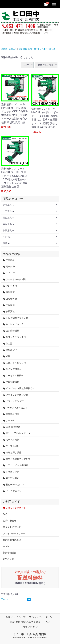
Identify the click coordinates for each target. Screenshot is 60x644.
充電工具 (13, 49)
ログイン (7, 546)
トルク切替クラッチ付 (16, 318)
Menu (54, 3)
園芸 (6, 243)
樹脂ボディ (10, 350)
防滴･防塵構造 (12, 427)
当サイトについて (12, 527)
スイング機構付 (12, 369)
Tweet (5, 600)
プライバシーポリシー (14, 533)
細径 (7, 356)
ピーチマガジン (12, 491)
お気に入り (8, 559)
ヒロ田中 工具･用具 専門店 (30, 634)
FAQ (5, 514)
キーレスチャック (13, 324)
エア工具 (8, 211)
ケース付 (9, 420)
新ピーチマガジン (13, 485)
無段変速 (9, 292)
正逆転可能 (10, 299)
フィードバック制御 (14, 279)
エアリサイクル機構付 (16, 465)
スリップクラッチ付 (14, 337)
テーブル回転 (11, 446)
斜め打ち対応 (11, 478)
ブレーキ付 (10, 286)
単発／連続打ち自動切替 (17, 459)
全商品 (4, 49)
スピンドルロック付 (14, 363)
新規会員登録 (10, 553)
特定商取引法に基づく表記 (26, 622)
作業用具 (8, 230)
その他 (7, 237)
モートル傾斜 (11, 440)
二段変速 (9, 305)
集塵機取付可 (11, 414)
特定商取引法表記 (12, 540)
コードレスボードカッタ (44, 49)
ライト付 (9, 273)
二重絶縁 (9, 260)
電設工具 (8, 224)
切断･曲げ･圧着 (25, 49)
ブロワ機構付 (11, 382)
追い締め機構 (11, 331)
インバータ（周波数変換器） (19, 388)
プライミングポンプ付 (16, 395)
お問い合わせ (10, 521)
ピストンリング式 (13, 401)
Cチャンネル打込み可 (15, 408)
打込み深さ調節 (12, 453)
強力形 (8, 344)
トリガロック (11, 472)
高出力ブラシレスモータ (17, 433)
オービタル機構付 (13, 376)
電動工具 (8, 218)
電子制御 (9, 267)
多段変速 (9, 312)
